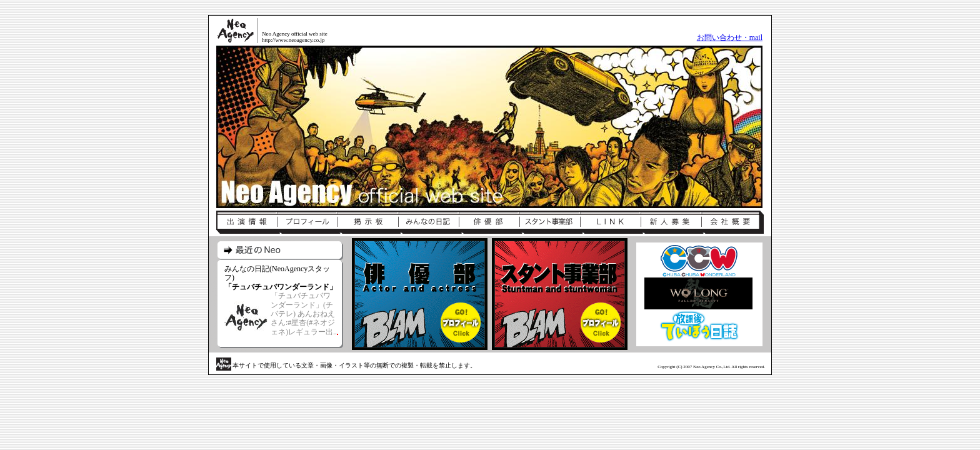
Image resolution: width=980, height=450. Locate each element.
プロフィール (307, 222)
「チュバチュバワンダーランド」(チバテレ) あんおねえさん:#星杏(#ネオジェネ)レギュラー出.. (304, 314)
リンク (610, 222)
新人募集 (671, 222)
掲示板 (368, 222)
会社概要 (732, 222)
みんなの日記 (428, 222)
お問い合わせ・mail (730, 37)
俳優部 (489, 222)
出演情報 (247, 222)
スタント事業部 (550, 222)
